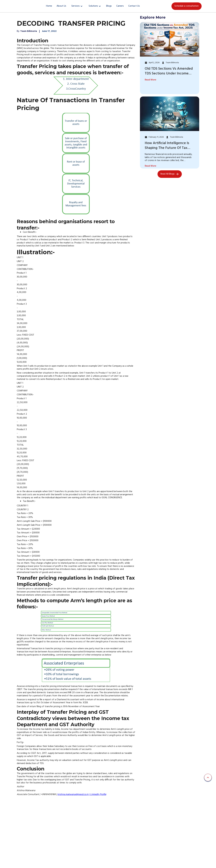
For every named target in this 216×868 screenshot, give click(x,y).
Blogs (109, 6)
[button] (77, 6)
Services (76, 6)
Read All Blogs (168, 174)
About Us (61, 6)
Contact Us (134, 6)
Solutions (93, 6)
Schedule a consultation (187, 6)
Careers (120, 6)
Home (49, 6)
